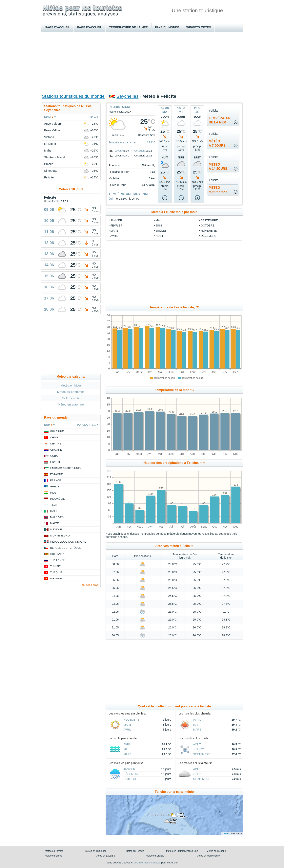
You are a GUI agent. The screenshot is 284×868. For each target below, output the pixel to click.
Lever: (118, 151)
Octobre (208, 226)
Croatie (56, 450)
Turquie (56, 572)
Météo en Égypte (54, 851)
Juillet (161, 231)
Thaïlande (58, 560)
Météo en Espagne (105, 856)
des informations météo (147, 863)
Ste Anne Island (55, 157)
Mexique (56, 529)
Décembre (209, 236)
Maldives (57, 517)
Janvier (116, 220)
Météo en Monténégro (208, 856)
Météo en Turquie (135, 851)
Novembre (209, 231)
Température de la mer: (123, 142)
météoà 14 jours (218, 167)
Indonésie (57, 499)
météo (218, 190)
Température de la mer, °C (174, 390)
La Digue (50, 144)
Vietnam (56, 579)
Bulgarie (57, 431)
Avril (114, 236)
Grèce (55, 487)
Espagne (56, 474)
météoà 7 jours (217, 143)
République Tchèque (66, 548)
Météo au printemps (71, 392)
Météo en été (71, 398)
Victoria (49, 137)
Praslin (49, 164)
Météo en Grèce (53, 856)
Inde (53, 493)
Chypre (56, 444)
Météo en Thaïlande (96, 851)
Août (160, 236)
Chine (54, 437)
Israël (54, 505)
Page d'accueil (58, 27)
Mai (158, 220)
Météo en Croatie (155, 856)
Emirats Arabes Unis (65, 468)
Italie (54, 511)
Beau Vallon (52, 130)
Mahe (48, 151)
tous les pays (91, 585)
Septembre (209, 220)
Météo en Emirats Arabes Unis (182, 851)
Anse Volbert (53, 124)
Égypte (56, 462)
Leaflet (226, 833)
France (56, 480)
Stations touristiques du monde (73, 96)
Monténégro (60, 536)
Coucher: (140, 151)
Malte (54, 523)
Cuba (54, 456)
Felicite (49, 177)
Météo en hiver (71, 385)
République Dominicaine (68, 542)
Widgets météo (199, 27)
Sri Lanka (57, 554)
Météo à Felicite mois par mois (174, 212)
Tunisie (55, 566)
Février (116, 226)
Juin (111, 199)
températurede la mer (221, 120)
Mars (114, 231)
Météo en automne (71, 404)
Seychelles (127, 96)
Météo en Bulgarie (216, 851)
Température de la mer (129, 27)
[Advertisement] (142, 63)
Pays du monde (167, 27)
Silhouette (51, 171)
